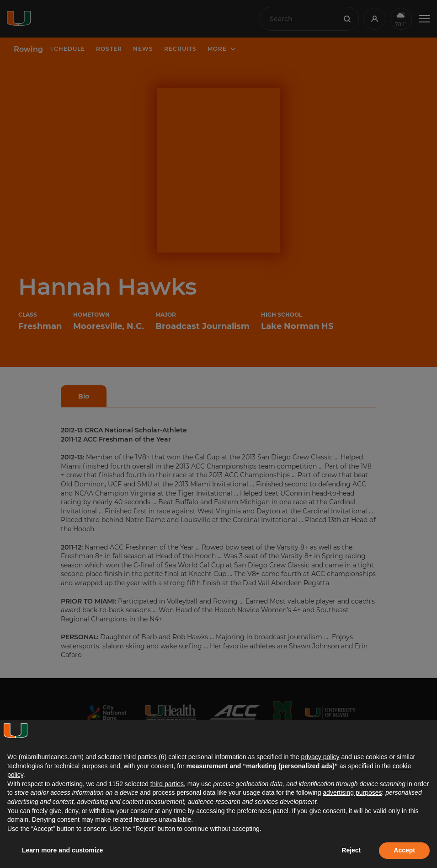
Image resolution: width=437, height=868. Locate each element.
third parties (167, 784)
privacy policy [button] (320, 757)
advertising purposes (352, 793)
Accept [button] (404, 850)
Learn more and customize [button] (62, 850)
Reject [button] (351, 850)
